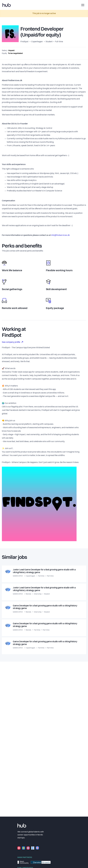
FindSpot (25, 42)
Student (49, 42)
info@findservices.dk (60, 235)
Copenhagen (37, 42)
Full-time (59, 42)
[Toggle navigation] (83, 5)
